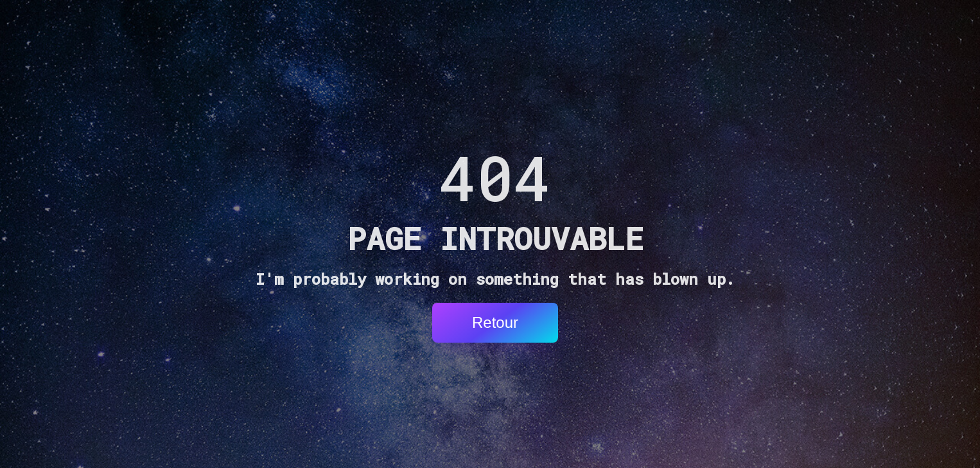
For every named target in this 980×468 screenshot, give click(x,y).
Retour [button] (495, 322)
